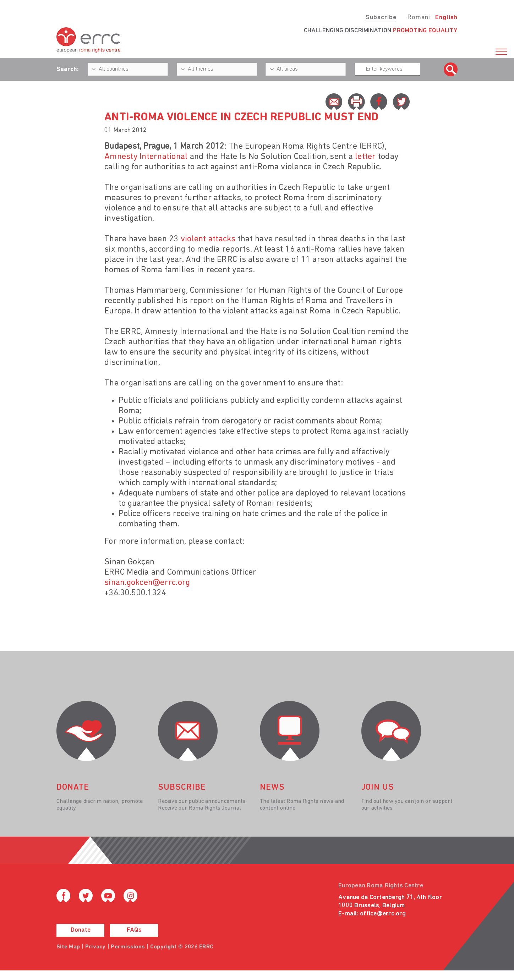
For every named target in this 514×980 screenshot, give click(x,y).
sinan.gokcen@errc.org (147, 583)
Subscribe (381, 18)
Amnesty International (146, 157)
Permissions (128, 947)
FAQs (134, 930)
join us (378, 788)
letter (365, 157)
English (446, 18)
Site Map (68, 947)
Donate (81, 930)
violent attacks (208, 239)
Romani (419, 18)
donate (73, 788)
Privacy (95, 947)
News (272, 788)
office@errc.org (383, 914)
